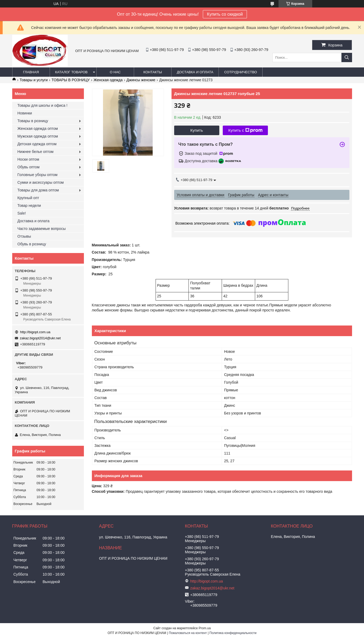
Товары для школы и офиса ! (42, 105)
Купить (197, 130)
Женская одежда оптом (38, 129)
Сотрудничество (240, 72)
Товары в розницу (33, 121)
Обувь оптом (29, 167)
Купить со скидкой (225, 14)
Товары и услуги (34, 80)
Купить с (245, 130)
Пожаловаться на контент (188, 633)
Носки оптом (28, 159)
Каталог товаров (72, 72)
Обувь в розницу (32, 244)
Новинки (25, 113)
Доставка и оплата (195, 72)
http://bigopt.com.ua (35, 332)
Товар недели (29, 205)
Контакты (153, 72)
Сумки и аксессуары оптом (41, 182)
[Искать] (347, 57)
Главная (31, 72)
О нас (115, 72)
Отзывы (24, 236)
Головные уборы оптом (38, 175)
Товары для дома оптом (38, 190)
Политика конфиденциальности (233, 633)
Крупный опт (28, 198)
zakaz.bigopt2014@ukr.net (40, 338)
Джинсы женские (141, 80)
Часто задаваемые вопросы (42, 229)
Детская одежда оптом (37, 144)
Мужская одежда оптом (38, 136)
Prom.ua (205, 628)
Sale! (22, 213)
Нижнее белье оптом (36, 152)
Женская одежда (108, 80)
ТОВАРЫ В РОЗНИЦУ (71, 80)
